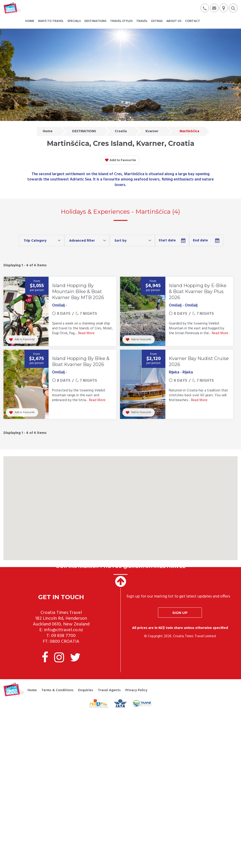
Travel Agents (109, 690)
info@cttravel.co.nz (63, 630)
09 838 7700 (63, 636)
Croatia (121, 131)
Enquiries (86, 690)
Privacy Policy (136, 690)
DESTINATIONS (84, 131)
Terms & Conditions (57, 690)
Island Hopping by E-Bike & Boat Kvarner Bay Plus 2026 (198, 291)
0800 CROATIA (65, 642)
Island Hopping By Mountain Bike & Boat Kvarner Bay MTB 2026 (78, 291)
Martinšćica (189, 131)
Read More (86, 333)
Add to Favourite (120, 160)
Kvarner (152, 131)
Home (48, 131)
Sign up (180, 613)
